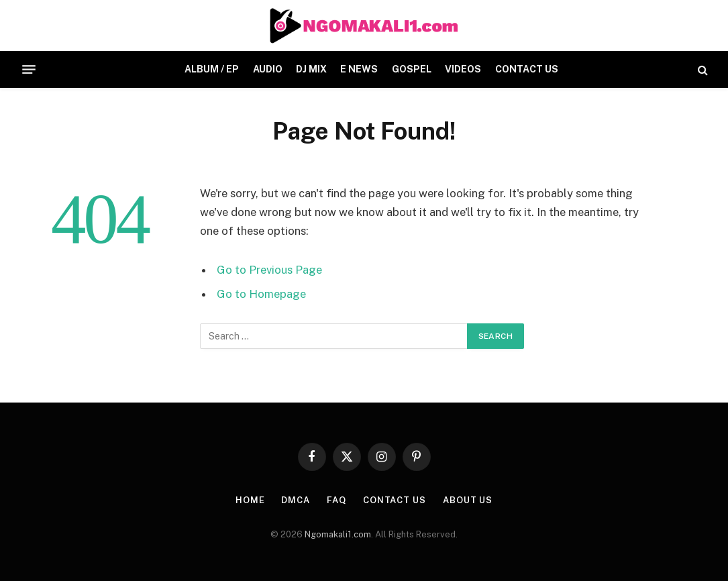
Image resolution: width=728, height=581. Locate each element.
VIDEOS (463, 69)
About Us (468, 500)
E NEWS (359, 69)
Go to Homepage (261, 294)
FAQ (336, 500)
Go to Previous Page (269, 270)
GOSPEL (412, 69)
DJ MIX (311, 69)
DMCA (296, 500)
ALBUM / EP (212, 69)
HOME (250, 500)
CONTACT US (527, 69)
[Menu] (29, 70)
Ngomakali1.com (338, 534)
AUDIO (268, 69)
